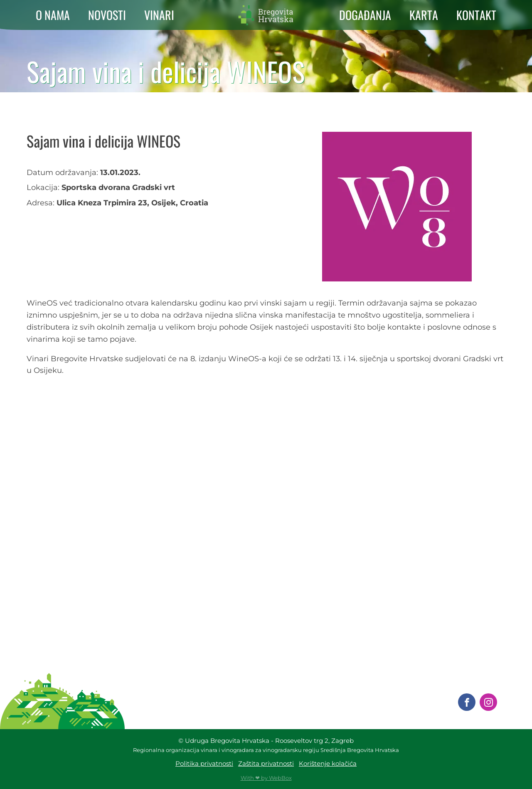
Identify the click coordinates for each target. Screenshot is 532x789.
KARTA (424, 15)
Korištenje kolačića (328, 763)
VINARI (159, 15)
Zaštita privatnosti (266, 763)
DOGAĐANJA (365, 15)
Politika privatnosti (204, 763)
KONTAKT (476, 15)
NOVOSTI (107, 15)
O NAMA (53, 15)
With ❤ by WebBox (266, 778)
